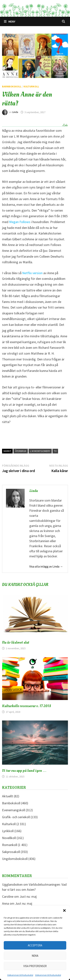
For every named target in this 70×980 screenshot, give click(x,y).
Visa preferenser (35, 966)
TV (55, 451)
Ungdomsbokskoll (15, 859)
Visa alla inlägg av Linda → (46, 566)
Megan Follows (20, 222)
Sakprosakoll (11, 852)
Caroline (8, 896)
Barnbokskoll (12, 86)
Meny (10, 21)
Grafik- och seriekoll (16, 817)
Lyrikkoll (8, 831)
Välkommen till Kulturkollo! (20, 975)
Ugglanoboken (12, 884)
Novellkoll (9, 838)
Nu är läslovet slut (16, 642)
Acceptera (35, 945)
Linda (15, 112)
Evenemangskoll (14, 810)
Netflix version (32, 273)
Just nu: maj (28, 896)
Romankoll (10, 845)
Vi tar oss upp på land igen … (24, 771)
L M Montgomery (40, 451)
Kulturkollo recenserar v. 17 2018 (27, 706)
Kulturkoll (31, 86)
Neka (35, 956)
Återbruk (21, 451)
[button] (64, 910)
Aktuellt (8, 796)
